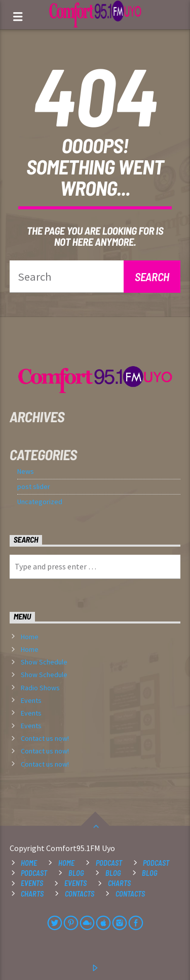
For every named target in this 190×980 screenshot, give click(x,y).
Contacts (80, 894)
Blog (76, 873)
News (26, 471)
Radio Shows (40, 688)
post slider (34, 486)
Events (31, 700)
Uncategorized (40, 502)
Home (30, 637)
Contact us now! (45, 738)
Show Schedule (44, 662)
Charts (119, 883)
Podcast (109, 863)
